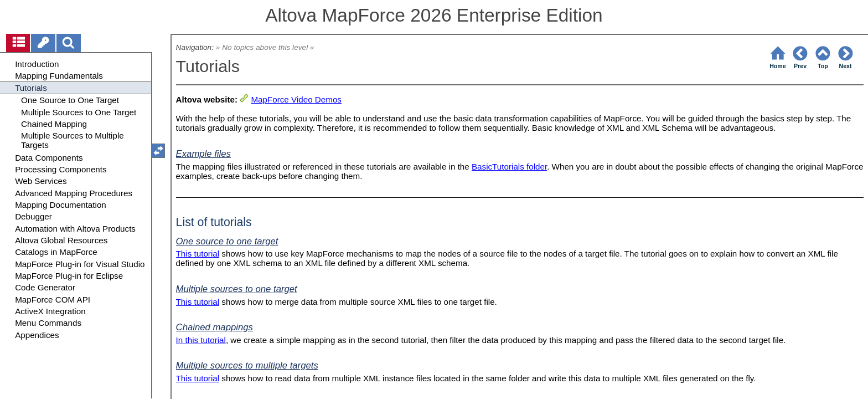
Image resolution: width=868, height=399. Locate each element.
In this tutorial (201, 340)
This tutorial (198, 254)
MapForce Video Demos (296, 99)
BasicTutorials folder (509, 167)
